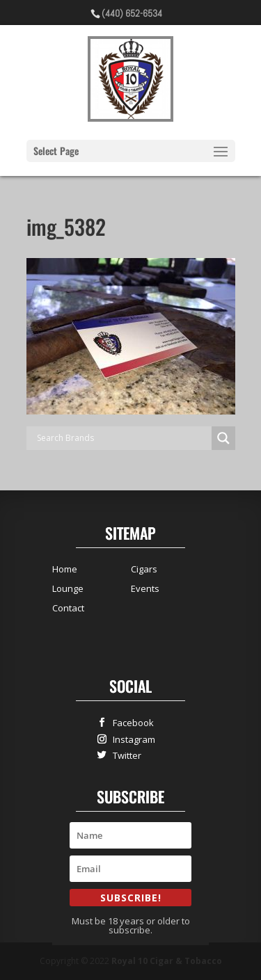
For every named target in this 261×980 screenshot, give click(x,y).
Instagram (131, 739)
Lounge (68, 588)
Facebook (130, 722)
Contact (68, 608)
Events (145, 588)
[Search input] (122, 438)
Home (65, 569)
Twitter (124, 755)
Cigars (144, 569)
